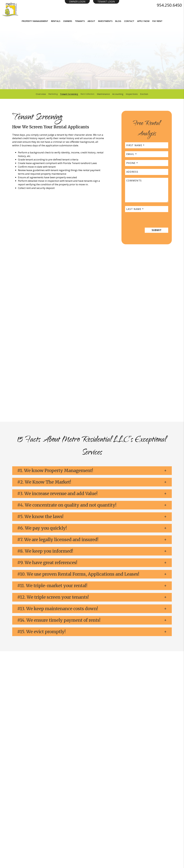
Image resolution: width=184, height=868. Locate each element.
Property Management (35, 21)
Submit (139, 77)
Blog (118, 21)
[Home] (10, 9)
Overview (40, 94)
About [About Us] (91, 21)
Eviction (145, 94)
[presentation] (147, 219)
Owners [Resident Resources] (68, 21)
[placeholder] (80, 77)
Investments (105, 21)
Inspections (133, 94)
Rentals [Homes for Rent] (56, 21)
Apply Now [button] (143, 21)
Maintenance (105, 94)
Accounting (119, 94)
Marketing (52, 94)
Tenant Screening (69, 94)
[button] (92, 471)
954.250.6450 (169, 5)
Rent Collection (88, 94)
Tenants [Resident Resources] (80, 21)
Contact (129, 21)
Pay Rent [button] (157, 21)
